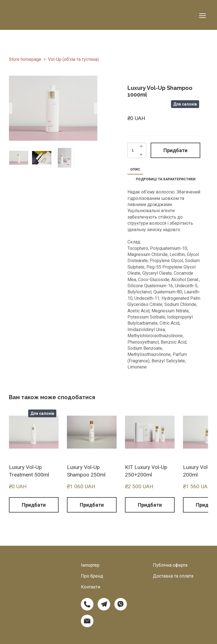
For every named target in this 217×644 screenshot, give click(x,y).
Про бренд (92, 576)
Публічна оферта (170, 565)
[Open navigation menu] (202, 16)
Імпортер (90, 565)
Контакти (91, 587)
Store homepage (25, 59)
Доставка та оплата (173, 576)
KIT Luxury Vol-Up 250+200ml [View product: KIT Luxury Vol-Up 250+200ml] (146, 471)
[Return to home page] (37, 16)
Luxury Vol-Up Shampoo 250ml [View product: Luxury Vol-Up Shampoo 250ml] (86, 471)
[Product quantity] (135, 150)
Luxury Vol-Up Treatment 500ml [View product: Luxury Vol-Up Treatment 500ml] (29, 471)
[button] (141, 146)
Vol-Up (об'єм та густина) (73, 59)
